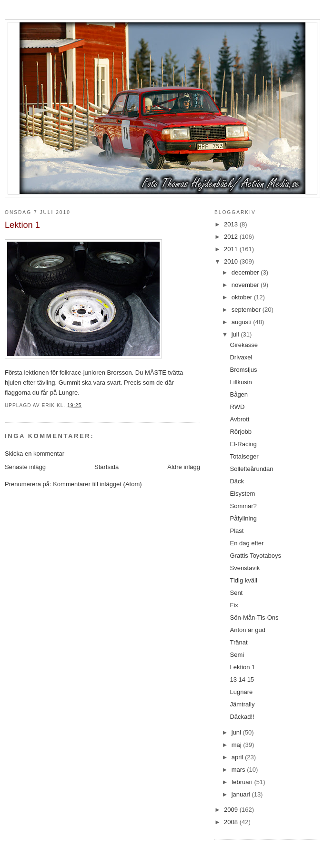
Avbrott (239, 419)
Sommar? (243, 506)
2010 (232, 261)
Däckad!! (242, 717)
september (247, 310)
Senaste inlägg (25, 467)
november (246, 285)
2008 (232, 822)
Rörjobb (241, 432)
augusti (243, 322)
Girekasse (244, 345)
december (246, 272)
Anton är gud (247, 630)
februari (243, 782)
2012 (232, 237)
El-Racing (243, 444)
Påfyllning (243, 518)
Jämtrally (242, 704)
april (238, 757)
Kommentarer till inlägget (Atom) (97, 484)
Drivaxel (241, 357)
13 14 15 (242, 679)
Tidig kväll (243, 580)
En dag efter (247, 543)
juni (237, 732)
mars (239, 770)
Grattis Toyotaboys (255, 556)
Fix (234, 605)
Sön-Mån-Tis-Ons (254, 618)
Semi (237, 655)
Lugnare (241, 692)
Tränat (238, 642)
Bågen (239, 394)
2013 (232, 224)
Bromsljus (243, 370)
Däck (237, 481)
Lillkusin (241, 382)
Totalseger (244, 456)
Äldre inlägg (184, 467)
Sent (236, 593)
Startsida (106, 467)
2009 (232, 810)
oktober (243, 297)
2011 (232, 249)
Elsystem (242, 494)
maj (238, 745)
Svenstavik (245, 568)
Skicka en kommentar (35, 454)
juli (236, 334)
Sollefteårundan (251, 469)
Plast (237, 531)
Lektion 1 (242, 667)
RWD (237, 407)
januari (242, 794)
